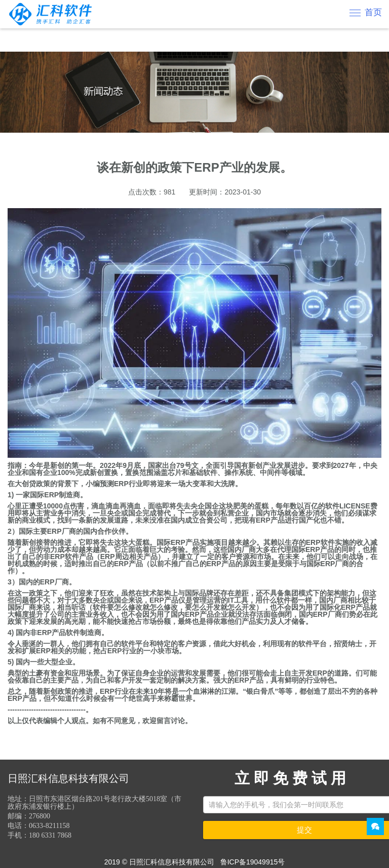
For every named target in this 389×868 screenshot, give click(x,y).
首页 (373, 12)
